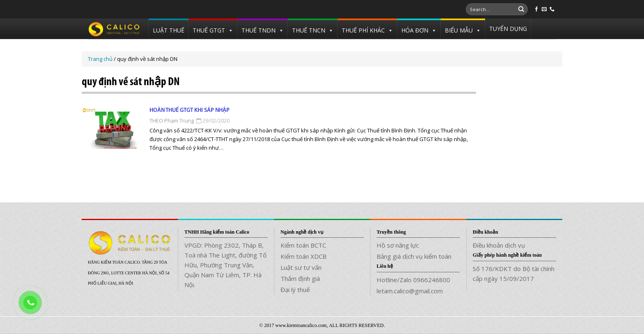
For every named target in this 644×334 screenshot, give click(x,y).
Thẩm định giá (300, 278)
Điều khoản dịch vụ (499, 245)
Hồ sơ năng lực (398, 245)
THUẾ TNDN (259, 30)
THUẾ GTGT (209, 30)
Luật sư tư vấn (301, 267)
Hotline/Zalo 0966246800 (413, 280)
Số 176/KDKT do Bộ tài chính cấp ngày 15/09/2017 (514, 274)
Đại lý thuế (295, 290)
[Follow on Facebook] (536, 9)
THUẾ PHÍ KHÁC (363, 30)
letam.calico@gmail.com (410, 291)
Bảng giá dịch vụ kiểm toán (414, 256)
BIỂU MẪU (459, 30)
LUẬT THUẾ (169, 30)
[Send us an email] (544, 9)
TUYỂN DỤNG (508, 29)
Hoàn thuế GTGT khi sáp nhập (190, 110)
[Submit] (521, 9)
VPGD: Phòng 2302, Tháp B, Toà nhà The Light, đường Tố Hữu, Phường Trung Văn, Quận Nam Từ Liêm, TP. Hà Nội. (225, 265)
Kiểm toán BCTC (303, 245)
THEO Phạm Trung (172, 121)
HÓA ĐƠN (415, 30)
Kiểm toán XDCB (304, 256)
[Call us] (552, 9)
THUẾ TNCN (309, 30)
